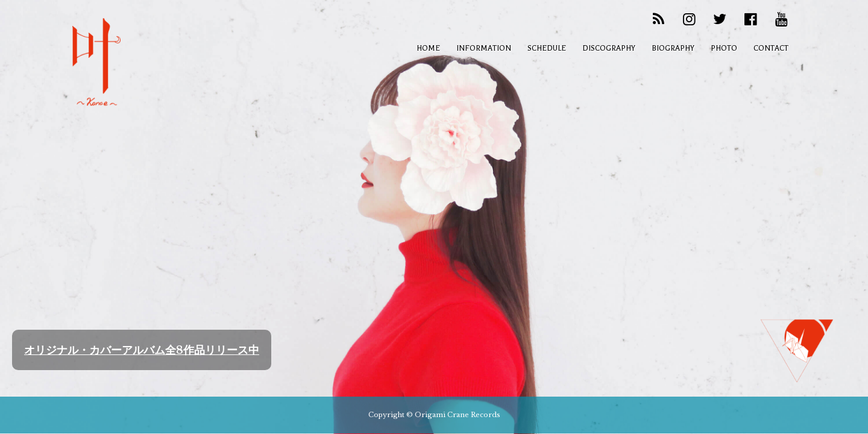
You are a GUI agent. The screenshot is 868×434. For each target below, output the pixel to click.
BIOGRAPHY (673, 48)
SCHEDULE (547, 48)
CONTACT (771, 48)
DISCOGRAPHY (609, 48)
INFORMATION (484, 48)
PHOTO (724, 48)
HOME (428, 48)
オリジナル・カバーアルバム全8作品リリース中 (142, 350)
